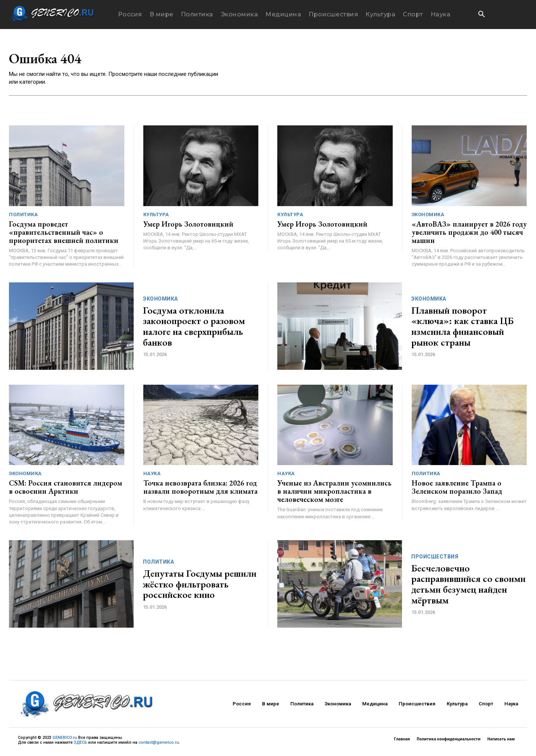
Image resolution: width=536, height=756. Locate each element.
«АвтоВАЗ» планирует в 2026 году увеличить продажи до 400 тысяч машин (469, 234)
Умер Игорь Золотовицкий (188, 226)
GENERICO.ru (65, 739)
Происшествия (435, 558)
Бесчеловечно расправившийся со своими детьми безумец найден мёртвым (468, 586)
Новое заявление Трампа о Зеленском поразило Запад (457, 489)
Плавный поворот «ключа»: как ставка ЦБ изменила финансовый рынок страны (462, 328)
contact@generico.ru (159, 744)
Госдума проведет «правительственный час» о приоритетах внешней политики (64, 234)
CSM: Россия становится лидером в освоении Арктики (66, 489)
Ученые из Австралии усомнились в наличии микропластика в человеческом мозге (334, 493)
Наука (152, 475)
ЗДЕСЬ (80, 744)
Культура (156, 216)
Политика (23, 216)
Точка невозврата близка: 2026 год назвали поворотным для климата (200, 489)
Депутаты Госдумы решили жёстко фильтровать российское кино (200, 586)
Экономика (428, 216)
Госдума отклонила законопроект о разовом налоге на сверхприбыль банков (194, 328)
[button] (481, 15)
